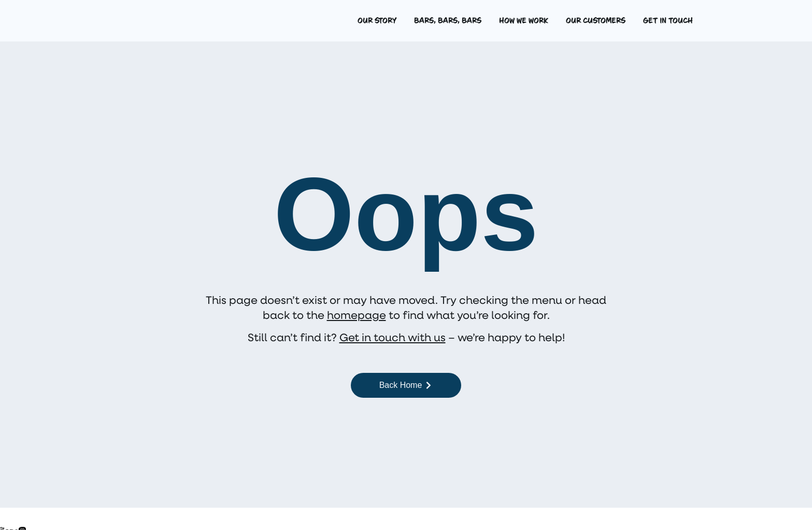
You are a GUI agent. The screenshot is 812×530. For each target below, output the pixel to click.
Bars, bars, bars (448, 21)
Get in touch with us (393, 337)
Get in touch (668, 21)
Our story (377, 21)
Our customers (596, 21)
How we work (524, 21)
